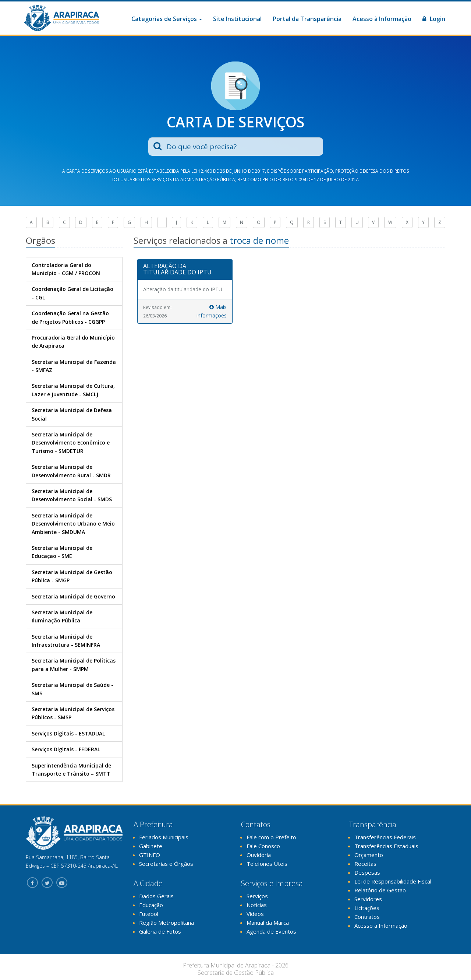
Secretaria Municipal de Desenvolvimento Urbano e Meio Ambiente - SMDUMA (73, 524)
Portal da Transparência (307, 19)
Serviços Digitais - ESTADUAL (68, 733)
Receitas (365, 864)
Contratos (367, 917)
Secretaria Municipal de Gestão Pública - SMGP (72, 576)
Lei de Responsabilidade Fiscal (393, 881)
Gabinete (151, 846)
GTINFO (150, 855)
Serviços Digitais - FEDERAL (66, 749)
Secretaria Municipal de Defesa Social (72, 414)
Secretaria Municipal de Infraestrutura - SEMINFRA (66, 641)
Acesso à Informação (382, 19)
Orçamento (369, 855)
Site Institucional (237, 19)
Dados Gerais (156, 896)
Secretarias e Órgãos (166, 864)
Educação (151, 905)
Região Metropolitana (167, 923)
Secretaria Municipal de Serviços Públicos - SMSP (73, 713)
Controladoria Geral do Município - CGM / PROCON (66, 269)
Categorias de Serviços (167, 19)
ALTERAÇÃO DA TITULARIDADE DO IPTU (177, 269)
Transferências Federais (385, 837)
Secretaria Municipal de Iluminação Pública (62, 616)
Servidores (368, 899)
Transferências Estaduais (386, 846)
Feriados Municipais (164, 837)
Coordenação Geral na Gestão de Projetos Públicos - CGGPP (70, 317)
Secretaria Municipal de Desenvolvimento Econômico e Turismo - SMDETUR (71, 443)
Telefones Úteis (267, 864)
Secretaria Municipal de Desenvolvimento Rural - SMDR (71, 471)
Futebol (149, 914)
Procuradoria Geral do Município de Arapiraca (73, 342)
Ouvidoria (259, 855)
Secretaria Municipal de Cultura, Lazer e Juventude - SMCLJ (73, 390)
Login (434, 19)
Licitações (367, 908)
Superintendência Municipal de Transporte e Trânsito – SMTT (71, 770)
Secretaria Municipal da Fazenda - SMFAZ (74, 366)
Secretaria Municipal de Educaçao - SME (62, 552)
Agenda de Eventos (271, 931)
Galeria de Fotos (160, 931)
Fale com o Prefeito (271, 837)
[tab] (185, 270)
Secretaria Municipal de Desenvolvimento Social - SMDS (72, 495)
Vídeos (255, 914)
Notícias (257, 905)
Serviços (257, 896)
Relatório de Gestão (380, 890)
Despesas (367, 872)
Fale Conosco (263, 846)
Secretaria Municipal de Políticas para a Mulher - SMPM (74, 665)
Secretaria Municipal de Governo (73, 596)
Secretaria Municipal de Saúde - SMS (72, 689)
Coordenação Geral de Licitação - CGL (72, 293)
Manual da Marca (268, 923)
